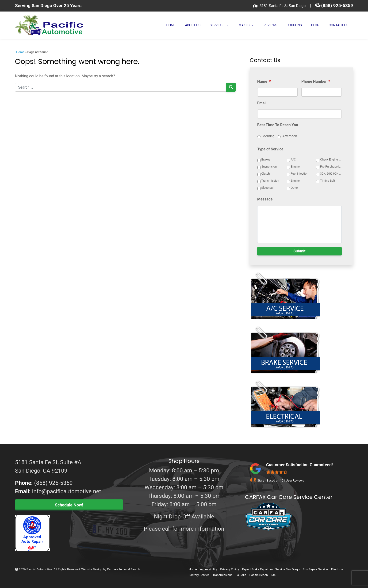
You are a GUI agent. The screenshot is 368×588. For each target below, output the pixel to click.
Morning (268, 136)
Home (171, 25)
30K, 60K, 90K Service (331, 174)
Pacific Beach (258, 575)
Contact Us (339, 25)
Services (220, 25)
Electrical (267, 188)
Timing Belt (328, 181)
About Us (193, 25)
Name (264, 81)
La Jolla (241, 575)
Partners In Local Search (124, 569)
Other (294, 188)
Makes (247, 25)
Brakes (266, 159)
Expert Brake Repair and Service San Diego (271, 569)
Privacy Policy (230, 569)
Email (262, 103)
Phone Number (316, 81)
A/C (293, 159)
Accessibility (209, 569)
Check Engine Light (331, 159)
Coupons (294, 25)
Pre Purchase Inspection (331, 167)
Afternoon (290, 136)
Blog (315, 25)
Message (265, 199)
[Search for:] (121, 87)
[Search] (231, 87)
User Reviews (292, 480)
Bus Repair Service (315, 569)
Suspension (269, 167)
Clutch (266, 174)
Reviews (270, 25)
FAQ (274, 575)
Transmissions (223, 575)
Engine (295, 167)
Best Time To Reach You (278, 125)
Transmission (270, 181)
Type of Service (270, 149)
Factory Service (199, 575)
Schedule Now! (69, 505)
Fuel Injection (300, 174)
